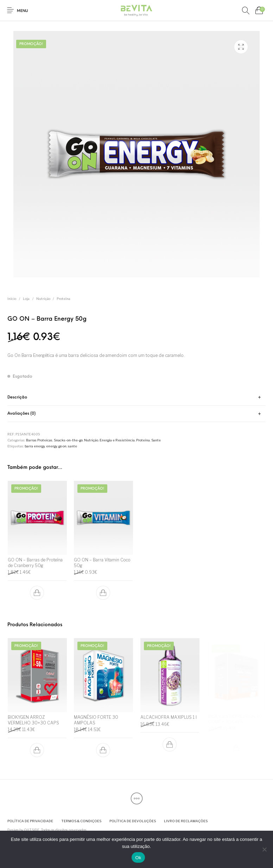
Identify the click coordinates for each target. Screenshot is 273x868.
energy (52, 446)
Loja (26, 299)
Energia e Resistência (117, 440)
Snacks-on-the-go (68, 440)
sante (72, 446)
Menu (23, 11)
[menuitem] (30, 821)
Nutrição (43, 299)
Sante (156, 440)
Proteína (64, 299)
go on (62, 446)
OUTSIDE (32, 830)
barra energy (35, 446)
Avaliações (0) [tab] (21, 414)
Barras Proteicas (39, 440)
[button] (37, 593)
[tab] (136, 398)
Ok (138, 858)
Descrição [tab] (17, 397)
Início (12, 299)
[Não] (264, 849)
